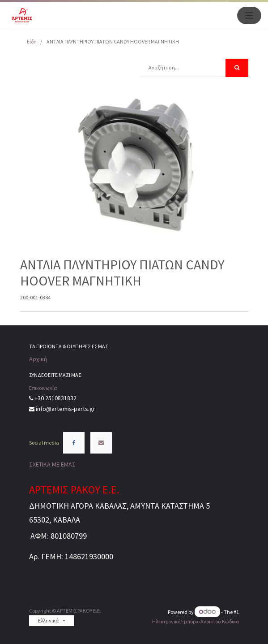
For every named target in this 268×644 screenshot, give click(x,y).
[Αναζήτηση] (237, 68)
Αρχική (38, 359)
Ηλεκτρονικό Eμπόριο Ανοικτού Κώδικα (196, 621)
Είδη (32, 41)
